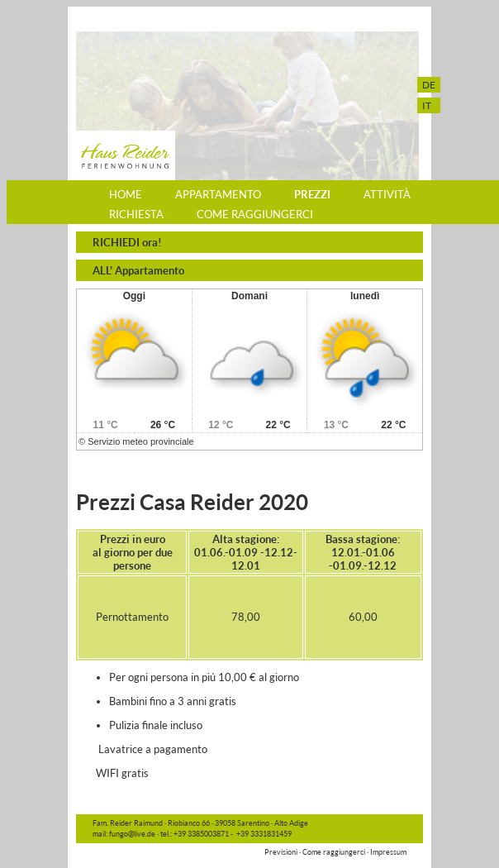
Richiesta (136, 214)
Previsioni (281, 852)
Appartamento (218, 194)
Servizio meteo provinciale (140, 441)
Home (126, 194)
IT (427, 105)
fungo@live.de (131, 834)
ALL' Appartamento (138, 270)
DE (429, 85)
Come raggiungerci (255, 214)
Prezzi (312, 194)
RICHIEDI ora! (127, 242)
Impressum (388, 852)
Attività (387, 194)
